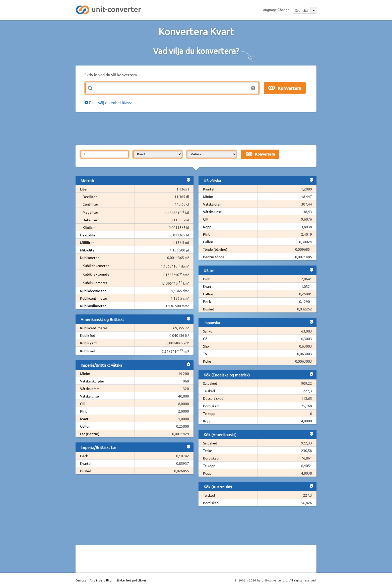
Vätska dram (90, 388)
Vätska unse (89, 396)
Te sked (209, 391)
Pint (83, 411)
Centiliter (90, 204)
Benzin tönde (214, 257)
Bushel (85, 471)
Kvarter (209, 286)
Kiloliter (89, 227)
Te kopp (209, 413)
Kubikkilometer (95, 283)
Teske (208, 450)
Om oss (81, 580)
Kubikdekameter (96, 266)
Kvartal (86, 463)
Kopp (207, 227)
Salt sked (210, 383)
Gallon (208, 242)
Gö (205, 339)
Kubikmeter (89, 257)
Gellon (85, 426)
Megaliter (90, 212)
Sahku (208, 331)
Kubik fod (88, 335)
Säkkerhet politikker (132, 580)
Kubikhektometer (97, 274)
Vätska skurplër (92, 381)
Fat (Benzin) (90, 434)
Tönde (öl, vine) (215, 249)
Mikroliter (88, 250)
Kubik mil (87, 351)
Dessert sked (213, 398)
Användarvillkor (101, 580)
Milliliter (87, 242)
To (205, 354)
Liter (84, 189)
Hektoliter (88, 235)
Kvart (84, 419)
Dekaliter (90, 220)
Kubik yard (88, 343)
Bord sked (211, 406)
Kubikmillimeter (93, 306)
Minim (85, 373)
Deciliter (90, 197)
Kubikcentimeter (94, 298)
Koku (207, 361)
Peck (84, 456)
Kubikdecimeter (93, 291)
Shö (206, 346)
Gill (83, 404)
